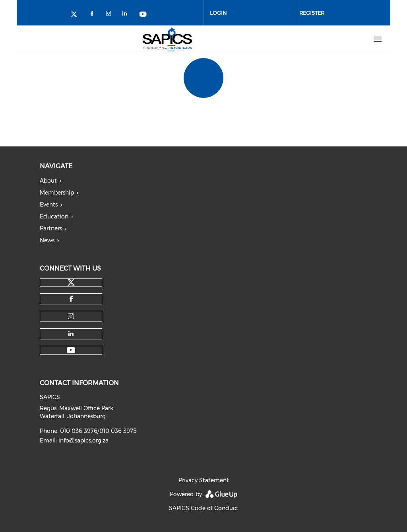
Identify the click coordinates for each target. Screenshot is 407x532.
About (48, 181)
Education (54, 216)
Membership (57, 193)
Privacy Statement (204, 480)
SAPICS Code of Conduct (204, 508)
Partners (51, 228)
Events (49, 205)
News (47, 240)
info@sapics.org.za (83, 440)
